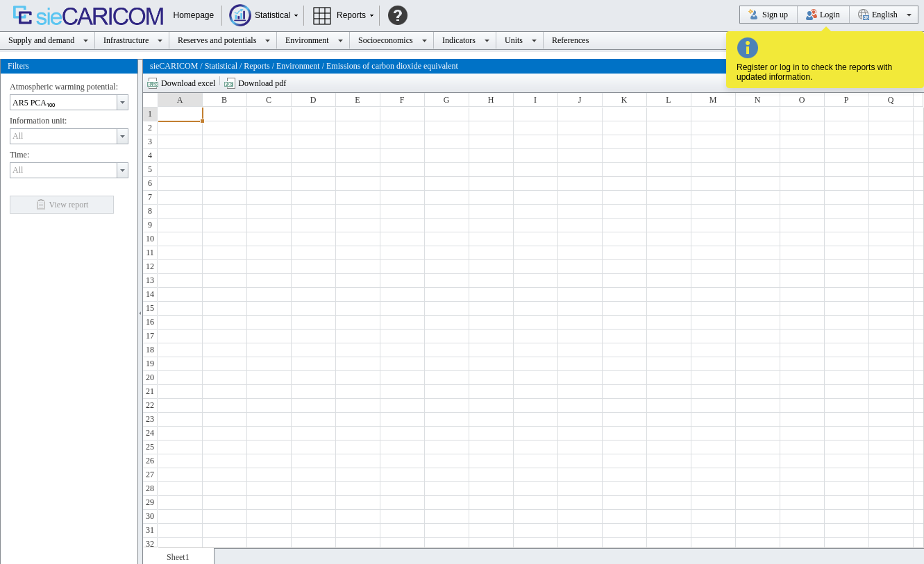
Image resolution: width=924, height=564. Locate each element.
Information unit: (38, 119)
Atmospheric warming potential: (64, 85)
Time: (19, 153)
